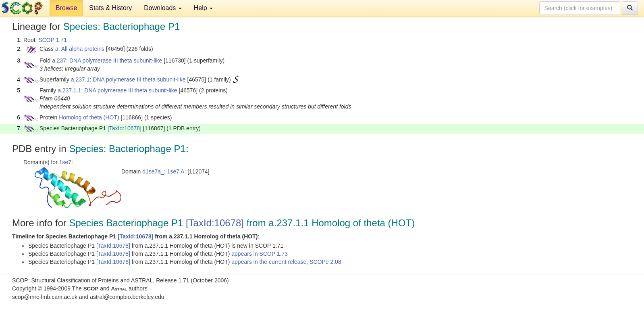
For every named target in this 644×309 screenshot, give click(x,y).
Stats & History (110, 8)
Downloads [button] (163, 8)
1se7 (65, 162)
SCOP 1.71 (53, 40)
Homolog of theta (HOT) (89, 117)
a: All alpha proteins (80, 49)
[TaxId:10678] (125, 128)
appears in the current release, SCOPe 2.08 (286, 262)
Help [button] (203, 8)
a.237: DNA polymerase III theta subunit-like (107, 61)
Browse (66, 8)
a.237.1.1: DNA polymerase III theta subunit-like (117, 90)
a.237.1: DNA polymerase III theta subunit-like (128, 79)
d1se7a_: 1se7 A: (164, 171)
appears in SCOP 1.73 (260, 254)
